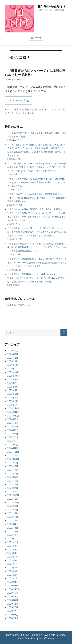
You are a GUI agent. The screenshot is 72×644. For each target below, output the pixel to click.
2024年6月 (13, 430)
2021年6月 (13, 560)
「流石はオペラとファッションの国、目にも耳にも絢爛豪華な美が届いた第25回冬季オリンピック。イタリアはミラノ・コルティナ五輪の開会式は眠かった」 (37, 247)
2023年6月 (13, 474)
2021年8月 (13, 553)
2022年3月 (13, 528)
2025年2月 (13, 401)
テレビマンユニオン (17, 113)
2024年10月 (13, 416)
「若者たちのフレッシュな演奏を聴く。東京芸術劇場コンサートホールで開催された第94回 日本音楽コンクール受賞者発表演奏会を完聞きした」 (37, 198)
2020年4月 (13, 611)
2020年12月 (13, 582)
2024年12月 (13, 408)
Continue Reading (19, 100)
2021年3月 (13, 571)
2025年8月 (13, 379)
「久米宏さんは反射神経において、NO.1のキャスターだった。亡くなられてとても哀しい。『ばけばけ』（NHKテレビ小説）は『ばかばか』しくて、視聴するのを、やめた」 (37, 278)
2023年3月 (13, 484)
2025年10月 (13, 372)
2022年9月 (13, 506)
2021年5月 (12, 564)
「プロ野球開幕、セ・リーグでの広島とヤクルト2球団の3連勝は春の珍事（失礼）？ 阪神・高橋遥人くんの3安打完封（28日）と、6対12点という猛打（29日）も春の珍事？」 (37, 167)
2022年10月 (13, 503)
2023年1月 (13, 492)
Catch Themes (46, 638)
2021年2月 (13, 575)
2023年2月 (13, 488)
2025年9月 (13, 376)
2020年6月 (13, 604)
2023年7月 (13, 470)
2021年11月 (13, 542)
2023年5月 (13, 477)
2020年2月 (13, 618)
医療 (16, 109)
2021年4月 (13, 568)
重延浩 (31, 113)
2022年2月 (13, 531)
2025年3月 (13, 398)
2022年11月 (13, 499)
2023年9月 (13, 463)
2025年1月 (12, 405)
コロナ (50, 109)
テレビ (10, 109)
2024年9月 (13, 419)
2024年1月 (13, 448)
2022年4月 (13, 524)
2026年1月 (13, 361)
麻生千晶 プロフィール (19, 305)
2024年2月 (13, 445)
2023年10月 (13, 459)
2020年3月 (13, 615)
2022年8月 (13, 510)
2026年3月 (13, 354)
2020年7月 (13, 600)
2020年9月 (13, 593)
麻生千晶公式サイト (52, 7)
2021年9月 (13, 549)
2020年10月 (13, 589)
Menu (37, 38)
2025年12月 (13, 365)
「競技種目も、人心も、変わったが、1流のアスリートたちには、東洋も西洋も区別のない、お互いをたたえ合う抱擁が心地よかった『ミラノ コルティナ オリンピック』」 (36, 232)
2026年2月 (13, 358)
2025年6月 (13, 387)
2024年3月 (13, 441)
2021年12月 (13, 539)
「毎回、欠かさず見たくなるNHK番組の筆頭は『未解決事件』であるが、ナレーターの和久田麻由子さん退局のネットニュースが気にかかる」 (37, 182)
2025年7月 (13, 383)
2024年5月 (13, 434)
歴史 (27, 109)
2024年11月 (13, 412)
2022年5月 (13, 521)
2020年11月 (13, 586)
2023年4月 (13, 481)
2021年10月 (13, 546)
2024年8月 (13, 423)
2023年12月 (13, 452)
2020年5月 (13, 607)
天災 (22, 109)
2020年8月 (13, 597)
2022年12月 (13, 495)
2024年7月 (13, 427)
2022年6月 (13, 517)
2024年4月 (13, 437)
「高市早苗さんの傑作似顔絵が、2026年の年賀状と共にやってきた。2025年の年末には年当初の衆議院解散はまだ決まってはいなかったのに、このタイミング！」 (37, 263)
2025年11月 (13, 369)
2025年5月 (13, 390)
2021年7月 (12, 557)
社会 (32, 109)
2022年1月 (13, 535)
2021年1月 (12, 578)
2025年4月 (13, 394)
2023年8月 (13, 466)
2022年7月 (13, 513)
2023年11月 (13, 455)
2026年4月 (13, 351)
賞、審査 (39, 109)
